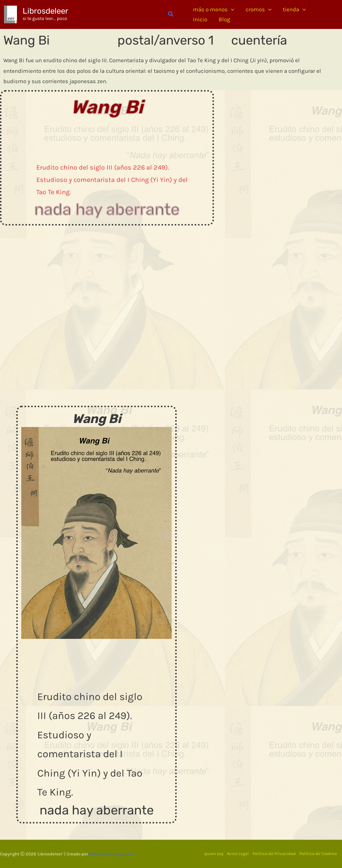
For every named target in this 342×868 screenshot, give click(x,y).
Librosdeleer (45, 11)
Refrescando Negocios (111, 854)
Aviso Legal (237, 854)
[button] (171, 14)
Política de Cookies (318, 854)
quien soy (212, 854)
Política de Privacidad (273, 854)
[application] (231, 9)
